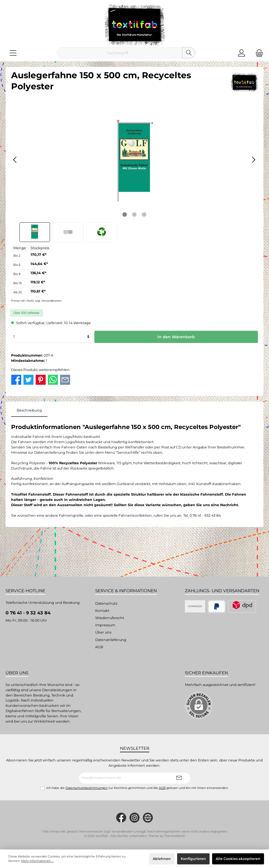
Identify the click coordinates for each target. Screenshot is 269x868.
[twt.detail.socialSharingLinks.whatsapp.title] (53, 379)
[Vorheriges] (15, 160)
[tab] (29, 411)
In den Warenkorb (176, 337)
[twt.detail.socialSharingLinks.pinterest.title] (41, 379)
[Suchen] (189, 53)
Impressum (105, 625)
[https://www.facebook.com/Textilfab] (121, 818)
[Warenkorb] (258, 53)
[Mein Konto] (242, 53)
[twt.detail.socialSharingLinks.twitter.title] (28, 379)
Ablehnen (162, 859)
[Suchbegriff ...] (120, 53)
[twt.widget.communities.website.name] (148, 818)
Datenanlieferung (111, 640)
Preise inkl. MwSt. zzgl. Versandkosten (36, 301)
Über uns (103, 632)
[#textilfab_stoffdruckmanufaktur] (134, 818)
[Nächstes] (253, 160)
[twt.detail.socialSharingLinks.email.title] (65, 379)
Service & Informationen (126, 591)
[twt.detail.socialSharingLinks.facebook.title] (16, 379)
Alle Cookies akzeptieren (238, 859)
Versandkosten (122, 832)
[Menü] (13, 53)
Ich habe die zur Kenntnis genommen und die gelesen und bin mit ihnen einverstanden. (137, 788)
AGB (99, 647)
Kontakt (102, 611)
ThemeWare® (174, 836)
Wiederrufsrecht (110, 618)
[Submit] (179, 778)
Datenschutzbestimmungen (86, 788)
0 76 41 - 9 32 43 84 (28, 613)
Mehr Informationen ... (37, 861)
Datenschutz (106, 603)
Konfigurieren (193, 859)
